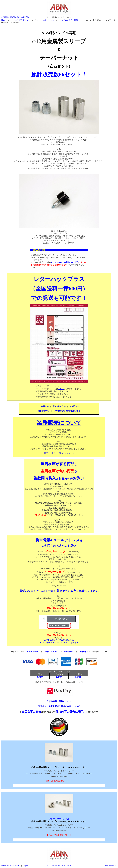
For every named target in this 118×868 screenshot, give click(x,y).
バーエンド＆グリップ (21, 20)
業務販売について (59, 423)
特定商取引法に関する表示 (10, 866)
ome (4, 20)
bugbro (26, 866)
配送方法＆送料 (15, 17)
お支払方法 (25, 17)
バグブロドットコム (46, 20)
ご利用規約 (5, 17)
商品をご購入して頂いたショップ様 (59, 453)
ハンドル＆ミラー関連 (69, 20)
